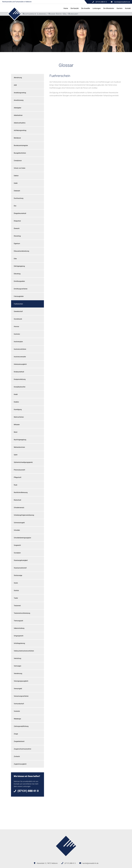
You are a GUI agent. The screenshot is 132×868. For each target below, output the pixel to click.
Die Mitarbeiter (109, 8)
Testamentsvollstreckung (22, 613)
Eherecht (17, 228)
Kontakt (128, 8)
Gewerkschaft (18, 311)
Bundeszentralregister (21, 145)
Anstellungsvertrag (20, 93)
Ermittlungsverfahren (21, 289)
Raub (16, 485)
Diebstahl (17, 191)
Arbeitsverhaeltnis (20, 123)
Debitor (16, 176)
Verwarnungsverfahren (21, 696)
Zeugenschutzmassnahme (22, 749)
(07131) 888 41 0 (70, 863)
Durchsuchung (19, 198)
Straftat (16, 591)
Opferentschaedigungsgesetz (23, 462)
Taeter (16, 598)
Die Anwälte (86, 8)
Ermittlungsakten (19, 281)
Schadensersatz (19, 508)
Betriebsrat (17, 138)
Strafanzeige (18, 575)
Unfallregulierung (19, 643)
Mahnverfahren (19, 417)
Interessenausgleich (20, 364)
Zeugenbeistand (19, 741)
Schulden (17, 530)
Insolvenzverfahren (20, 349)
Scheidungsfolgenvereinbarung (24, 515)
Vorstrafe (17, 711)
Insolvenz (17, 334)
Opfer (16, 455)
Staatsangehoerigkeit (21, 560)
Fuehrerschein (18, 304)
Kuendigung (18, 409)
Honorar (16, 327)
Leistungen (97, 8)
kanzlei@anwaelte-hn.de (122, 2)
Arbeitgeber (18, 108)
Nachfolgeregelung (20, 440)
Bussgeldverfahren (20, 153)
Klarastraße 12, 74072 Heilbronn (47, 863)
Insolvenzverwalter (20, 357)
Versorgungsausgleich (21, 681)
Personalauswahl (19, 470)
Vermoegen (18, 666)
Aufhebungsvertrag (20, 130)
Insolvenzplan (18, 342)
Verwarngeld (18, 689)
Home (66, 8)
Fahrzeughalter (19, 296)
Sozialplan (17, 553)
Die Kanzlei (75, 8)
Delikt (16, 183)
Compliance (18, 161)
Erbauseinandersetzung (21, 251)
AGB (15, 85)
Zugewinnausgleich (20, 764)
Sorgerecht (17, 545)
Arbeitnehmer (18, 115)
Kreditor (16, 402)
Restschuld (17, 500)
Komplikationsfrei (20, 387)
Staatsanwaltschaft (20, 568)
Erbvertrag (17, 274)
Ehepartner (17, 221)
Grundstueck (18, 319)
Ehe (15, 206)
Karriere (120, 8)
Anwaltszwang (19, 100)
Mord (16, 432)
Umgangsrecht (19, 636)
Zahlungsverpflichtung (21, 726)
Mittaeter (17, 425)
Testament (17, 606)
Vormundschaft (19, 704)
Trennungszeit (18, 621)
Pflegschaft (18, 477)
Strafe (16, 583)
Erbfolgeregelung (19, 266)
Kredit (16, 394)
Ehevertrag (17, 236)
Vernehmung (18, 673)
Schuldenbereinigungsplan (22, 538)
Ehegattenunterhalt (20, 213)
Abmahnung (18, 78)
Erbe (15, 259)
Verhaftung (17, 658)
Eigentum (17, 244)
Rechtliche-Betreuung (21, 492)
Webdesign (17, 719)
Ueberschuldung (19, 628)
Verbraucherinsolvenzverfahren (24, 651)
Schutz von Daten (20, 168)
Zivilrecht (17, 756)
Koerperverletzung (20, 379)
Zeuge (16, 734)
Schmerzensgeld (19, 523)
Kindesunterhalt (19, 372)
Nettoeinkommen (19, 447)
